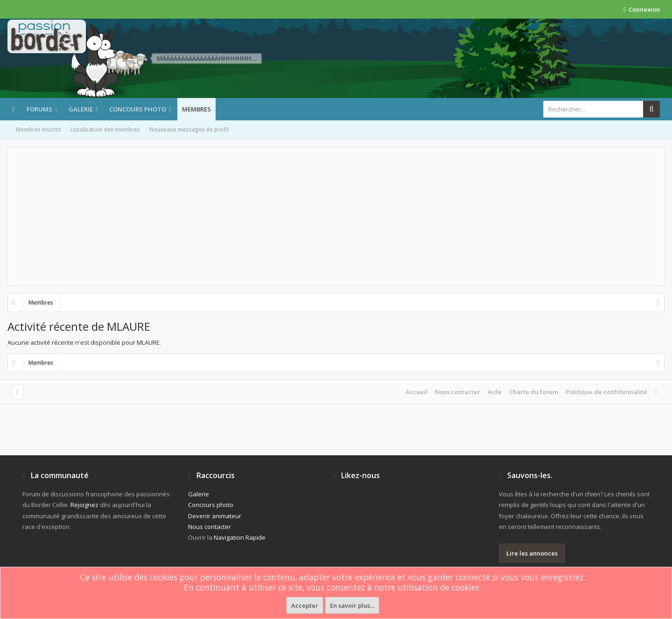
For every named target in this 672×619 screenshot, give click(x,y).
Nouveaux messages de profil (189, 129)
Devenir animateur (215, 516)
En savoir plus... (352, 605)
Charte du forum (534, 392)
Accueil (416, 392)
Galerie (81, 109)
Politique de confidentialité (606, 392)
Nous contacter (458, 392)
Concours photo (138, 109)
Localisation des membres (105, 129)
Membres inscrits (38, 129)
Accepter (305, 605)
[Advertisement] (336, 216)
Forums (39, 109)
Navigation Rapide (240, 537)
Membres (196, 109)
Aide (495, 392)
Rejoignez (84, 505)
